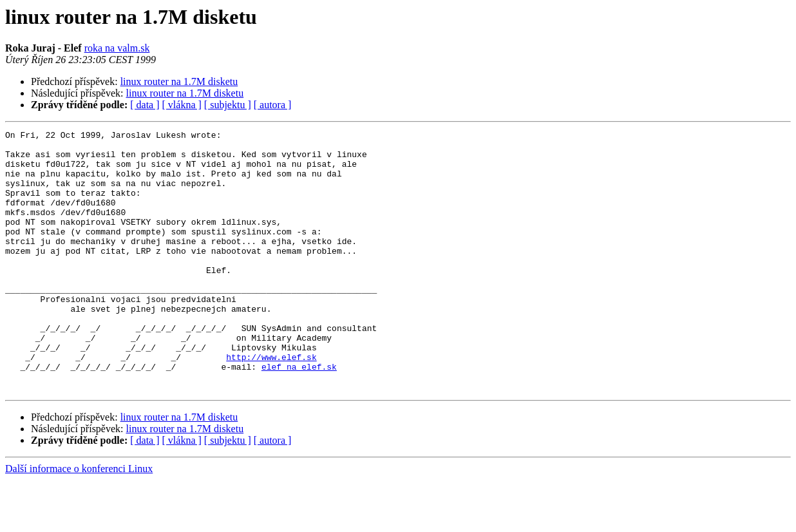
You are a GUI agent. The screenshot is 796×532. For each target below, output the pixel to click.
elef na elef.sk (299, 415)
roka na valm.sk (117, 48)
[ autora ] (273, 105)
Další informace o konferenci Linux (79, 521)
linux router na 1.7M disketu (179, 81)
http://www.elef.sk (271, 403)
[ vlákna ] (182, 105)
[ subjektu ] (228, 105)
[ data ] (145, 105)
